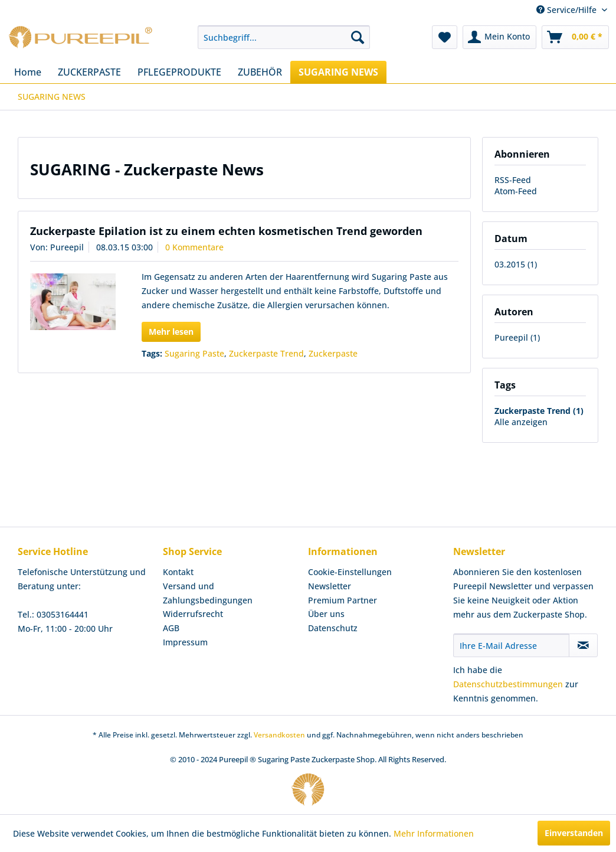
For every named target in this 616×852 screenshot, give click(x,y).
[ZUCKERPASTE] (89, 72)
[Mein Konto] (499, 37)
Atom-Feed (516, 191)
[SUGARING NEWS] (338, 72)
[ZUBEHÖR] (260, 72)
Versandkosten (279, 735)
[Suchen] (358, 37)
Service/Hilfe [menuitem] (568, 10)
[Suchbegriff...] (284, 37)
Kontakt (178, 572)
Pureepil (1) (517, 337)
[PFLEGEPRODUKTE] (179, 72)
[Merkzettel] (445, 37)
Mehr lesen (171, 332)
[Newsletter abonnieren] (583, 645)
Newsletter (330, 586)
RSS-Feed (513, 180)
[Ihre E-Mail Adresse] (511, 645)
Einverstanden (574, 833)
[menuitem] (284, 37)
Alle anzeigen (521, 422)
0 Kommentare (194, 247)
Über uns (326, 614)
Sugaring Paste (194, 353)
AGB (171, 628)
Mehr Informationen (434, 833)
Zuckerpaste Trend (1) (539, 411)
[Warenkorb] (575, 37)
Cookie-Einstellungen (350, 572)
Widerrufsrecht (193, 614)
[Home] (28, 72)
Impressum (185, 642)
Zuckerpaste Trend (266, 353)
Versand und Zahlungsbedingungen (208, 593)
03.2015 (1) (516, 264)
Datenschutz (333, 628)
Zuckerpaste (333, 353)
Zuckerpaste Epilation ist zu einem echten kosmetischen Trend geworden (226, 231)
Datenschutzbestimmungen (508, 684)
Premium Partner (343, 600)
